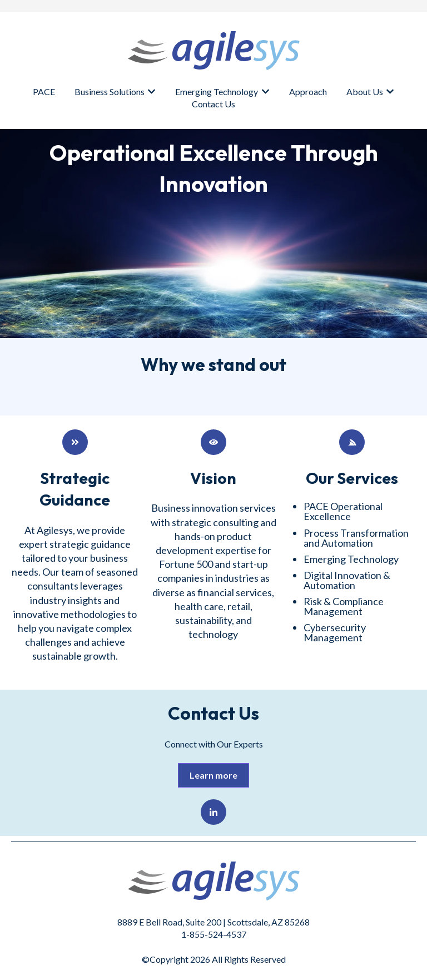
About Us (365, 91)
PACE (44, 91)
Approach (308, 91)
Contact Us (213, 104)
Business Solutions (110, 91)
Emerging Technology (217, 91)
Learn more (213, 775)
